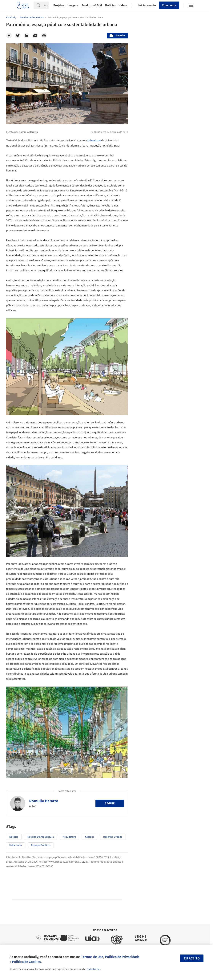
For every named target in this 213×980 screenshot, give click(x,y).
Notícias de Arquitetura (41, 837)
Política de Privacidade (122, 957)
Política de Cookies (26, 962)
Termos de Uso (92, 957)
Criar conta (169, 5)
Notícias (110, 5)
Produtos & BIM (92, 5)
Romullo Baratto (44, 801)
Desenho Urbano (113, 837)
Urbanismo (94, 141)
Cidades (90, 837)
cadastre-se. (93, 969)
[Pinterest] (44, 36)
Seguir (110, 803)
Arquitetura (69, 837)
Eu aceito (192, 958)
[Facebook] (9, 36)
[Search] (46, 5)
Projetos (59, 5)
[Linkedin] (26, 36)
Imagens (73, 5)
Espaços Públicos (41, 845)
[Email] (35, 36)
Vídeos (123, 5)
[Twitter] (18, 36)
